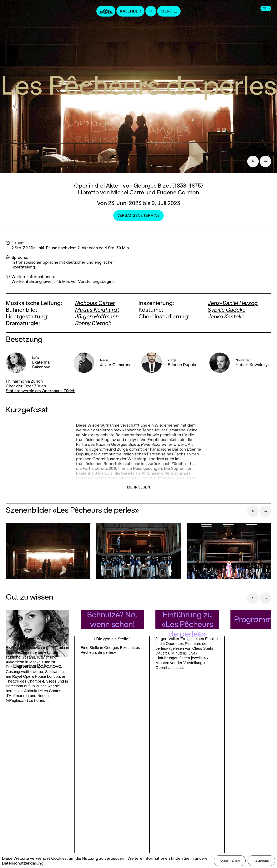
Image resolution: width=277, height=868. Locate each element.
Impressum (139, 818)
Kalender (130, 11)
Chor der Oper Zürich (26, 386)
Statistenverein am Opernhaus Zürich (41, 391)
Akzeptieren (230, 861)
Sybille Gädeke (227, 310)
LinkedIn (46, 812)
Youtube (70, 804)
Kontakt (138, 791)
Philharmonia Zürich (24, 381)
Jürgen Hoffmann (97, 316)
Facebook (23, 804)
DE (266, 8)
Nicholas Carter (95, 303)
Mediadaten (138, 811)
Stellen (139, 805)
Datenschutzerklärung (23, 863)
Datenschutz (138, 825)
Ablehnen (261, 861)
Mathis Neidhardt (97, 310)
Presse (139, 798)
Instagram (45, 804)
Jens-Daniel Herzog (233, 303)
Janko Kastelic (226, 316)
